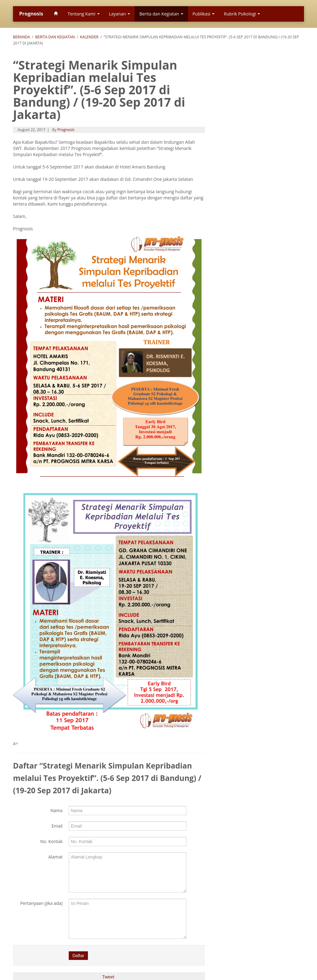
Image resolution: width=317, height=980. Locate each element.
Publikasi (204, 14)
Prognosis (31, 14)
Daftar (78, 956)
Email (57, 826)
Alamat (55, 857)
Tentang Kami (83, 14)
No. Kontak (51, 841)
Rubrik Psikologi (242, 14)
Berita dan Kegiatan (161, 14)
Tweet (109, 977)
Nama (56, 810)
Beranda (22, 37)
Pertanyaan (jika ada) (41, 903)
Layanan (119, 14)
